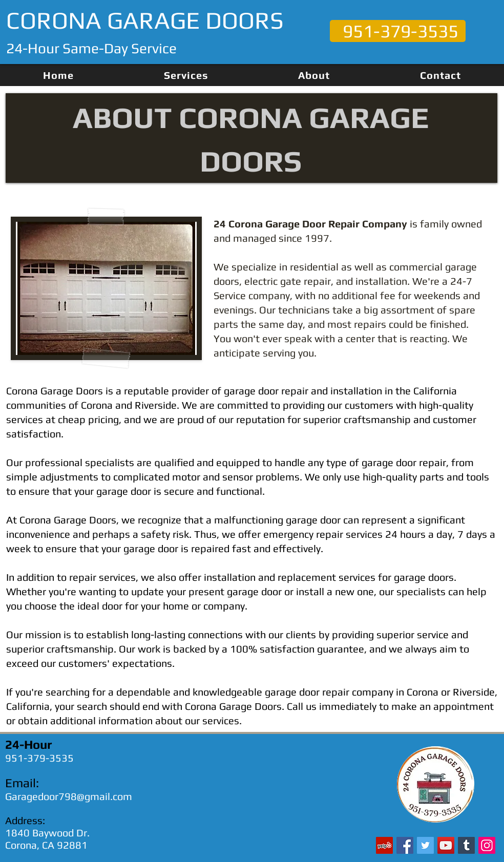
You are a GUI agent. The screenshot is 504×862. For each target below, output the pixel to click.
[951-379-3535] (398, 31)
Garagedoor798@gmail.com (69, 796)
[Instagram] (487, 845)
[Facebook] (405, 845)
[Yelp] (384, 845)
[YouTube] (446, 845)
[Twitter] (425, 845)
